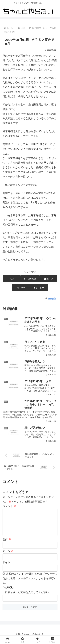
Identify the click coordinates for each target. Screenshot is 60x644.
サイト (6, 567)
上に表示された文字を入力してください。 (27, 597)
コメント (9, 506)
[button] (39, 288)
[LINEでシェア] (21, 288)
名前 (7, 545)
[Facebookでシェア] (30, 279)
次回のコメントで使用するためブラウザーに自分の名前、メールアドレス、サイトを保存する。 (30, 584)
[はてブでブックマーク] (48, 279)
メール (8, 556)
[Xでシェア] (12, 279)
